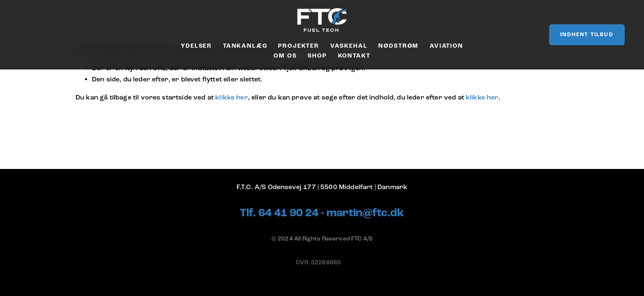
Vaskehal (349, 46)
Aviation (446, 46)
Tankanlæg (245, 46)
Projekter (299, 46)
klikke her (232, 97)
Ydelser (196, 46)
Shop (317, 56)
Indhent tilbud (587, 35)
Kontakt (354, 56)
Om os (285, 56)
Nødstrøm (398, 46)
